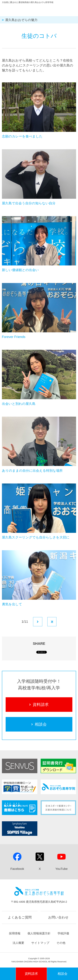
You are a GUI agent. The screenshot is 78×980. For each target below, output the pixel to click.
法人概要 (18, 943)
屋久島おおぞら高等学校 (34, 9)
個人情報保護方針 (39, 933)
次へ (38, 622)
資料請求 (39, 705)
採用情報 (15, 933)
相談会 (39, 724)
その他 (61, 943)
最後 (52, 622)
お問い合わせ (58, 917)
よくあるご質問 (20, 917)
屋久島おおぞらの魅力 (21, 20)
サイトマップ (40, 943)
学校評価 (63, 933)
